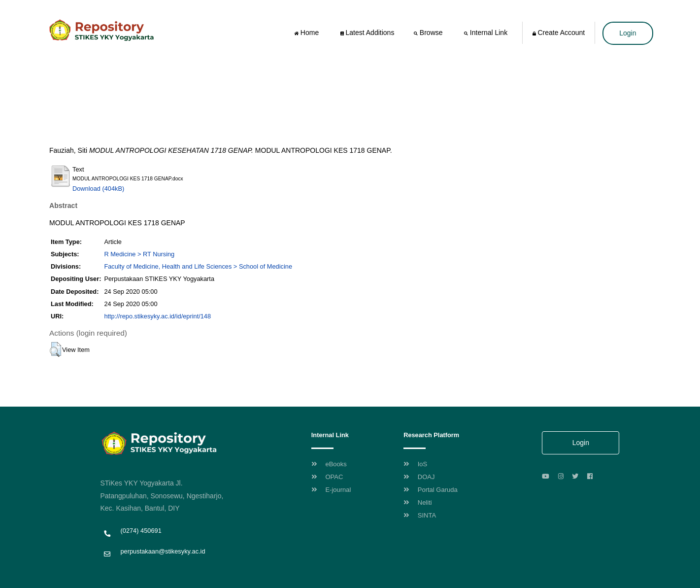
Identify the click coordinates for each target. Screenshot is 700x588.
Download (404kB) (98, 189)
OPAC (327, 477)
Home (307, 33)
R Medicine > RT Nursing (139, 254)
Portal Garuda (431, 490)
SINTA (420, 515)
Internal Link (487, 33)
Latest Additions (367, 33)
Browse (429, 33)
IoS (415, 464)
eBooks (329, 464)
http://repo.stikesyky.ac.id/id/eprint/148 (157, 316)
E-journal (331, 490)
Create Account (559, 33)
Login (628, 33)
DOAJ (419, 477)
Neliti (418, 502)
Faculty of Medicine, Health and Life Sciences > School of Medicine (198, 266)
